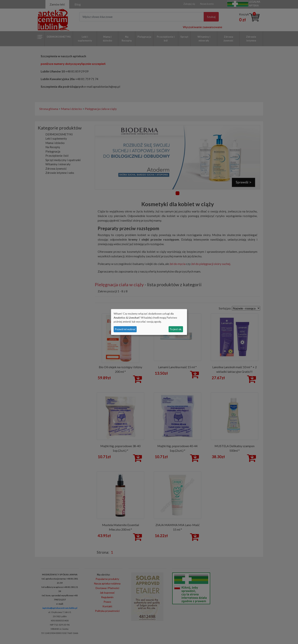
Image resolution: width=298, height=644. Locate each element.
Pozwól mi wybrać (125, 329)
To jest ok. (176, 329)
